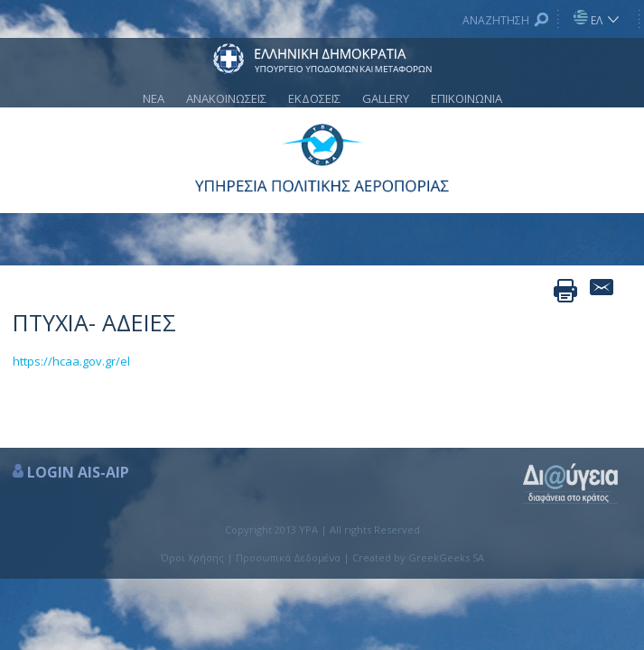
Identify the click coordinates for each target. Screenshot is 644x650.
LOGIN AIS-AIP (78, 472)
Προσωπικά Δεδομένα (288, 557)
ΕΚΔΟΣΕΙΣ (314, 98)
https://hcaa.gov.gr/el (71, 361)
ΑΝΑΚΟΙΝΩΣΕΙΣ (226, 98)
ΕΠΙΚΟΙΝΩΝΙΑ (467, 98)
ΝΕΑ (154, 98)
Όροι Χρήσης (192, 557)
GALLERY (386, 98)
